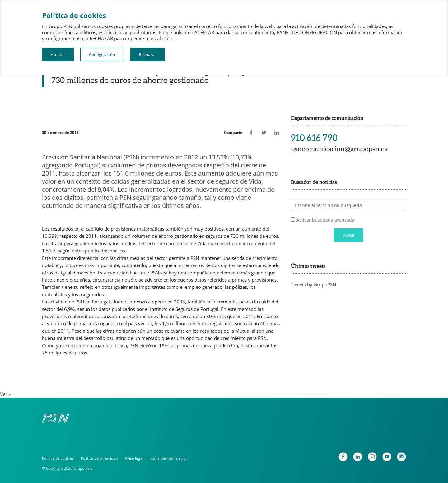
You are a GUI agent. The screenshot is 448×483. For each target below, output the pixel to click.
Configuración (102, 54)
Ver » (5, 394)
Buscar (348, 235)
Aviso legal (134, 458)
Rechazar (147, 54)
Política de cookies (58, 458)
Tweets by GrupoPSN (313, 284)
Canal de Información (169, 458)
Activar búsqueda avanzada (325, 220)
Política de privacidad (99, 458)
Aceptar (58, 54)
